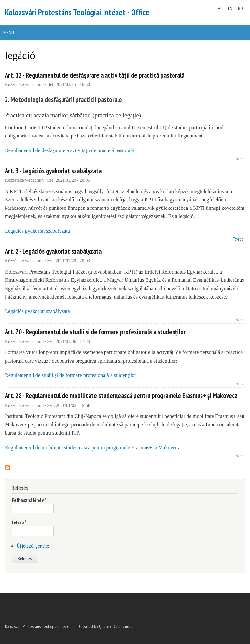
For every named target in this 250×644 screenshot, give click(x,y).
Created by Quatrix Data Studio (106, 626)
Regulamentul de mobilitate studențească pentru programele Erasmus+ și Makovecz (92, 447)
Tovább (238, 158)
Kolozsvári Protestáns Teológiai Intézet (38, 626)
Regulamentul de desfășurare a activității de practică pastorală (69, 150)
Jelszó (19, 522)
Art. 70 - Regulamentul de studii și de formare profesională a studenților (95, 332)
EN (230, 8)
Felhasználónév (29, 500)
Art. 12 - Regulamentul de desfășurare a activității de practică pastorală (95, 75)
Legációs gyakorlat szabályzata (37, 231)
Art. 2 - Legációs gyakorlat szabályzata (53, 251)
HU (220, 8)
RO (240, 8)
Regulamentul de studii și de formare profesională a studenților (70, 375)
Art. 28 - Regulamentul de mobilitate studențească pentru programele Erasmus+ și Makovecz (121, 396)
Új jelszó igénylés (33, 546)
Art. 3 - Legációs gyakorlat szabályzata (53, 171)
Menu (9, 32)
